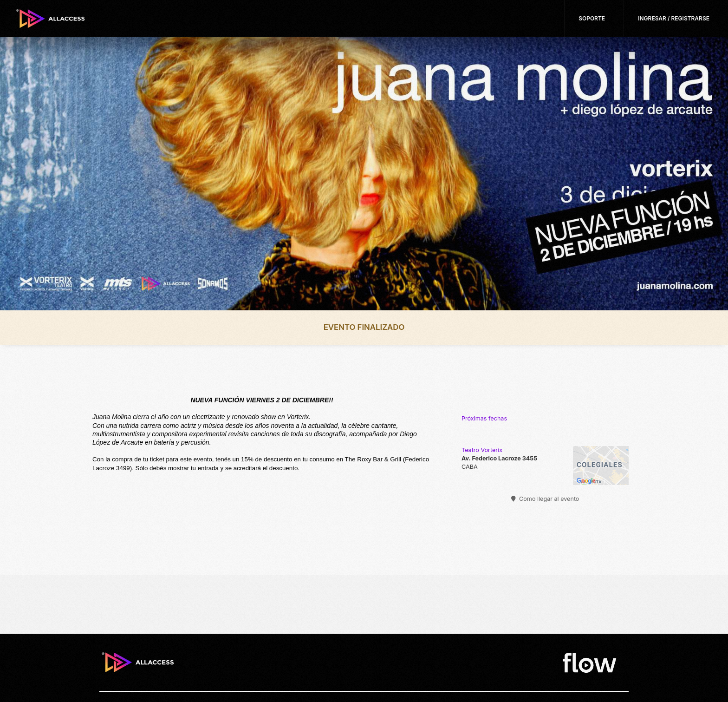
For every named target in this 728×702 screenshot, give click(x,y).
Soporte (592, 18)
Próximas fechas (484, 418)
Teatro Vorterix (482, 450)
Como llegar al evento (545, 499)
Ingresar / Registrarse (674, 18)
